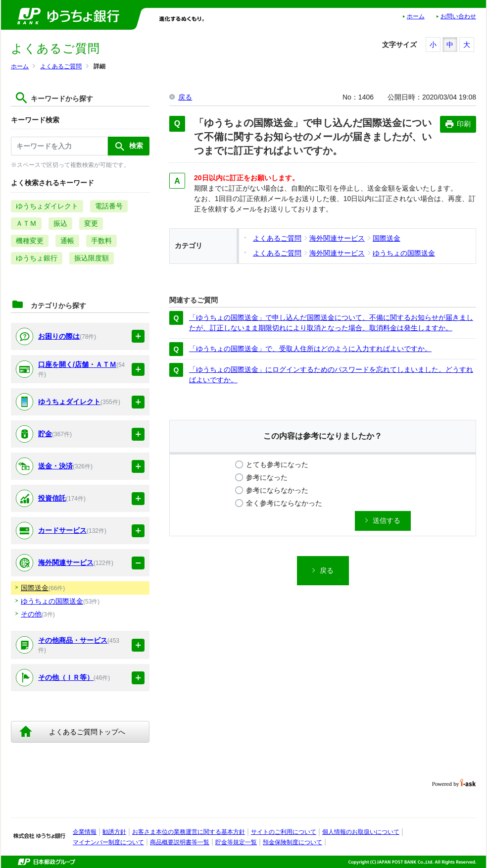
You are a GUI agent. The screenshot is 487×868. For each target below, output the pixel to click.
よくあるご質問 (61, 66)
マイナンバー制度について (108, 842)
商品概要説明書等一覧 (180, 842)
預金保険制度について (292, 842)
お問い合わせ (458, 16)
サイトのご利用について (284, 832)
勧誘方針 (114, 832)
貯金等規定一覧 (236, 842)
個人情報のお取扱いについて (361, 832)
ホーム (416, 16)
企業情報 (85, 832)
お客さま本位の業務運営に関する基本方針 (189, 832)
